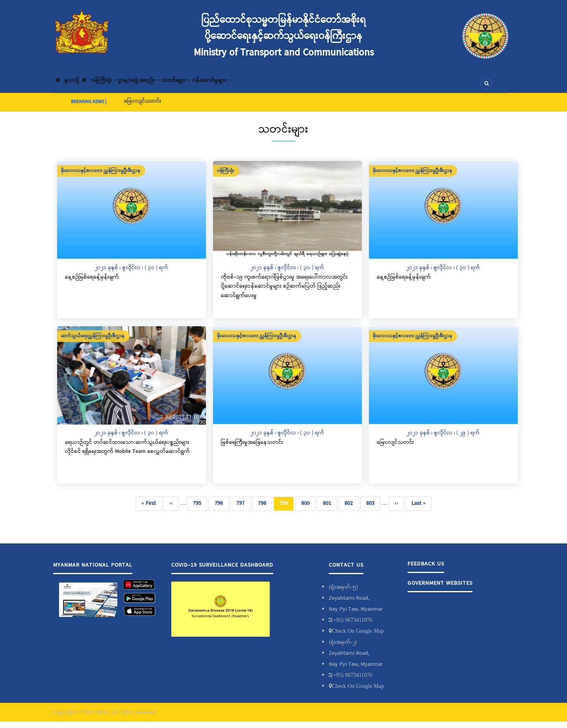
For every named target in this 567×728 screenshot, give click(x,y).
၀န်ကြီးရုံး (116, 87)
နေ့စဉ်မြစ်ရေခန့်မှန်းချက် (92, 283)
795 (199, 510)
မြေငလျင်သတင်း (143, 107)
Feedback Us (426, 570)
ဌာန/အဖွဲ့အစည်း (170, 87)
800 (307, 510)
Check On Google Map (358, 637)
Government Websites (440, 589)
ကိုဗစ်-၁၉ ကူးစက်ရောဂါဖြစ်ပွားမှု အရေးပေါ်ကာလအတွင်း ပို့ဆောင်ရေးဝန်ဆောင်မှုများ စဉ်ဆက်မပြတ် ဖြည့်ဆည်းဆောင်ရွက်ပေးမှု (284, 293)
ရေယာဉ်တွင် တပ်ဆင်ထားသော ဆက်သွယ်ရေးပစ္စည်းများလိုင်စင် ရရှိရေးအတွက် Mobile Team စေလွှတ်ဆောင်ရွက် (127, 453)
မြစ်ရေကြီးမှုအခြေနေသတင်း (252, 449)
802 (350, 510)
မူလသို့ (72, 87)
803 (372, 510)
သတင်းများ (220, 87)
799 (287, 511)
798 (264, 510)
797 (242, 510)
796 (220, 510)
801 (329, 510)
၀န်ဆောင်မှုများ (268, 87)
